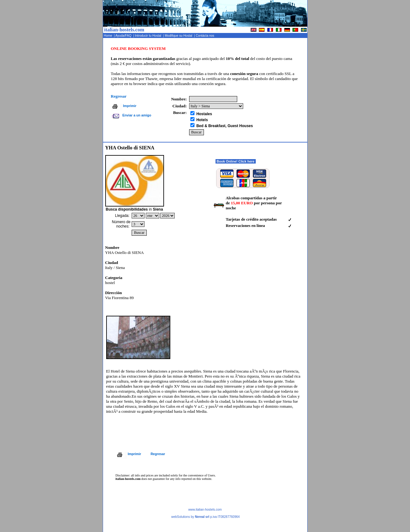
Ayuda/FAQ (124, 36)
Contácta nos (205, 36)
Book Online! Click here (236, 161)
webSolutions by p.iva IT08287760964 (205, 517)
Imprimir (130, 106)
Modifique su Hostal (179, 36)
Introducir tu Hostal (148, 36)
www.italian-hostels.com (205, 510)
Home (109, 36)
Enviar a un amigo (137, 115)
